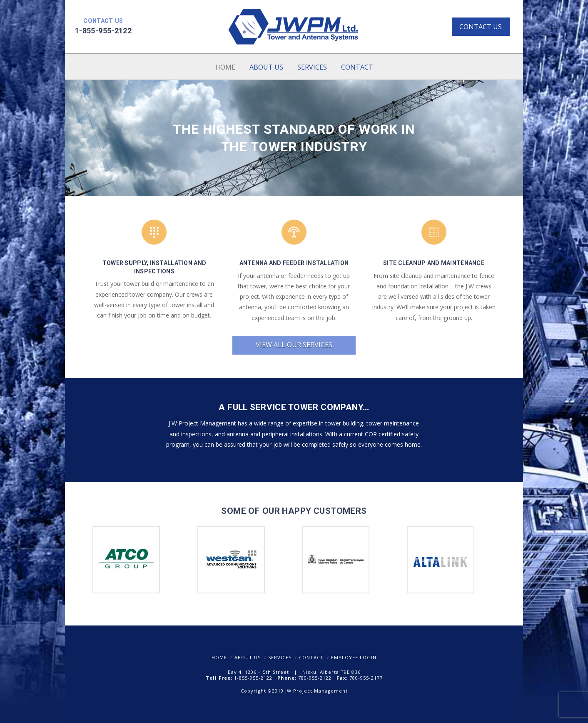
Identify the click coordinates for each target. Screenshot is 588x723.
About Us (248, 657)
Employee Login (354, 657)
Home (219, 657)
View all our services (294, 345)
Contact (311, 657)
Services (280, 657)
